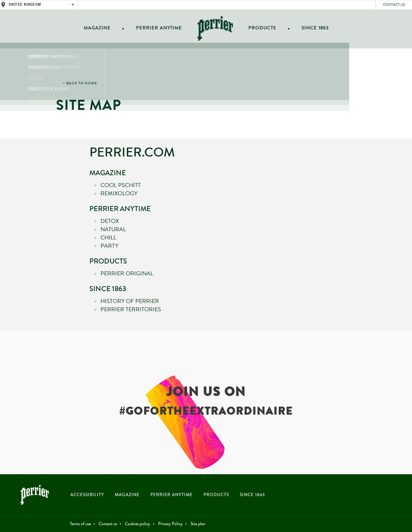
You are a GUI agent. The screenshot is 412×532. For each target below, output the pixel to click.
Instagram (391, 496)
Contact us (394, 5)
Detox (110, 221)
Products (260, 29)
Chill (108, 238)
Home (214, 29)
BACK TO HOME (82, 83)
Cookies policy (137, 524)
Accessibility (87, 495)
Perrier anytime (160, 29)
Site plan (198, 524)
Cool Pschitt (121, 185)
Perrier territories (131, 309)
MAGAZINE (127, 495)
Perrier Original (127, 274)
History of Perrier (130, 301)
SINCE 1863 (252, 495)
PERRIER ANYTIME (172, 495)
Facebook (367, 496)
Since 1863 (311, 29)
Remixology (119, 193)
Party (109, 246)
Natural (113, 229)
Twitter (379, 496)
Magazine (101, 29)
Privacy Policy (170, 524)
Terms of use (80, 524)
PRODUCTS (216, 495)
